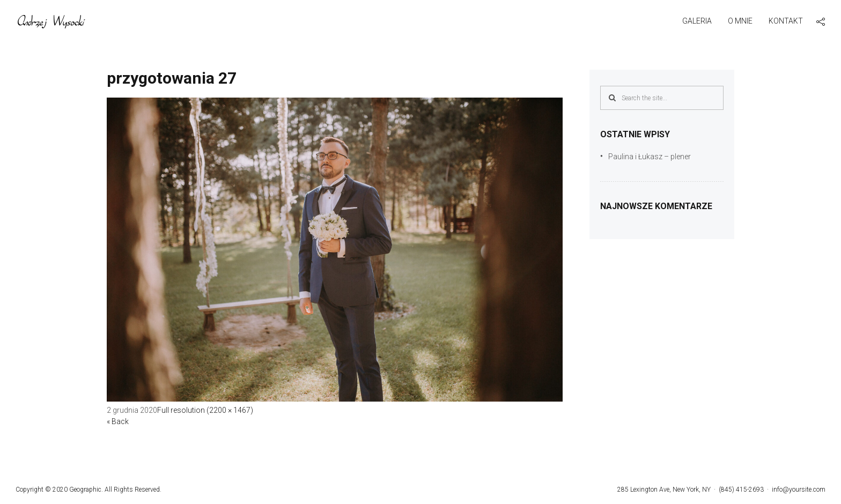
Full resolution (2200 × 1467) (205, 410)
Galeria (697, 21)
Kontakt (786, 21)
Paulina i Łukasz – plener (650, 157)
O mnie (740, 21)
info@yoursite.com (799, 490)
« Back (118, 421)
